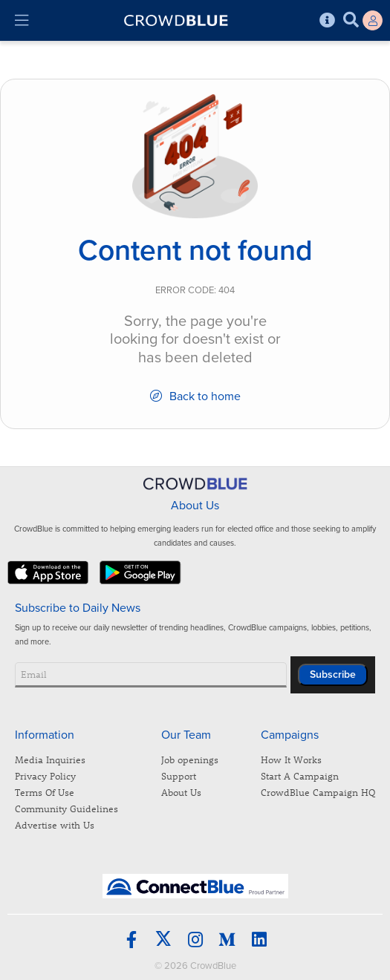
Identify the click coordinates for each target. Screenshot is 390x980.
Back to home (195, 396)
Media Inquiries (50, 759)
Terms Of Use (45, 792)
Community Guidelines (66, 808)
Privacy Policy (45, 775)
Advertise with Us (55, 824)
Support (179, 775)
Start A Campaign (300, 775)
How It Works (291, 759)
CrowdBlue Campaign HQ (318, 792)
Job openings (190, 759)
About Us (181, 792)
